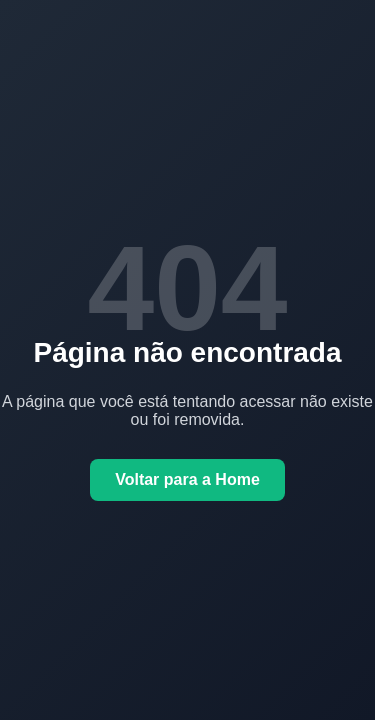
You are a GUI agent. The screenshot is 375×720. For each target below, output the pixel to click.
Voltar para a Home (187, 479)
